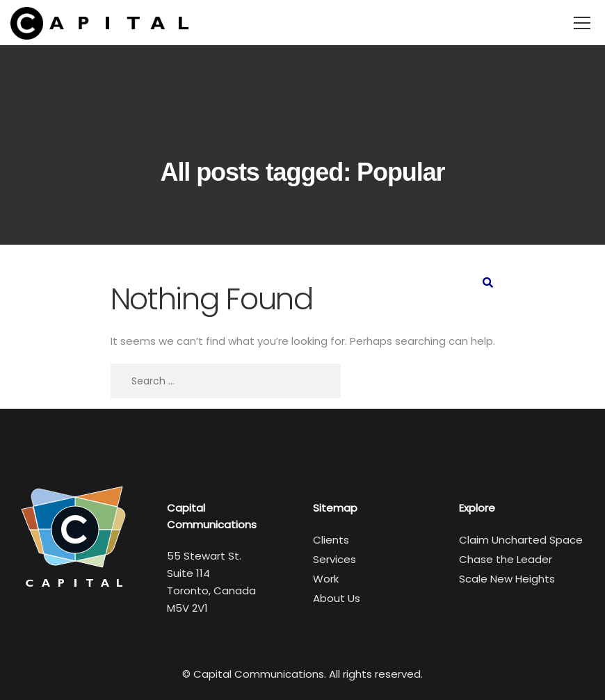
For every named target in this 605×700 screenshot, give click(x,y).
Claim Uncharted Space (521, 540)
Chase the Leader (506, 559)
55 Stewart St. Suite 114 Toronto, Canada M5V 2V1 (211, 582)
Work (326, 579)
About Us (337, 598)
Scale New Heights (507, 579)
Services (334, 559)
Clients (331, 540)
